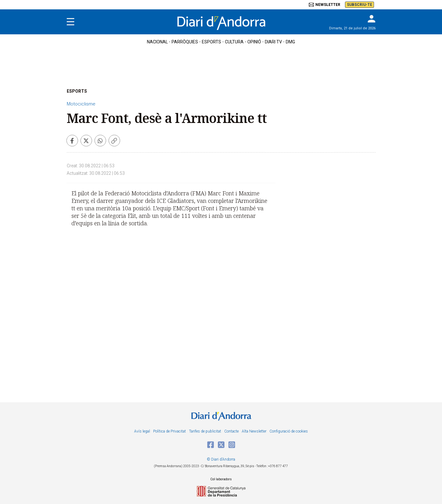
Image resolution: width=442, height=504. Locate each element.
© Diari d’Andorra (221, 459)
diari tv (273, 42)
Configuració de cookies (289, 431)
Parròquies (185, 42)
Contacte (231, 431)
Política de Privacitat (170, 431)
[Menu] (70, 22)
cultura (234, 42)
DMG (290, 42)
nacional (157, 42)
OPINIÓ (254, 42)
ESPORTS (77, 91)
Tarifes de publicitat (205, 431)
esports (211, 42)
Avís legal (142, 431)
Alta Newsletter (254, 431)
